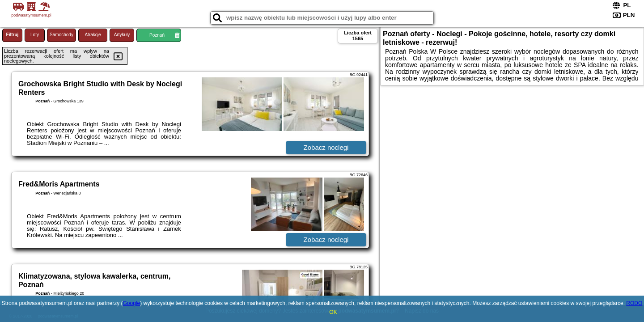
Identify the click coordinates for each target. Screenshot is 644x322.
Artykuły (122, 35)
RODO (634, 303)
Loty (35, 35)
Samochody (61, 35)
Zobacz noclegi (326, 147)
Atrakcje (93, 35)
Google (131, 303)
